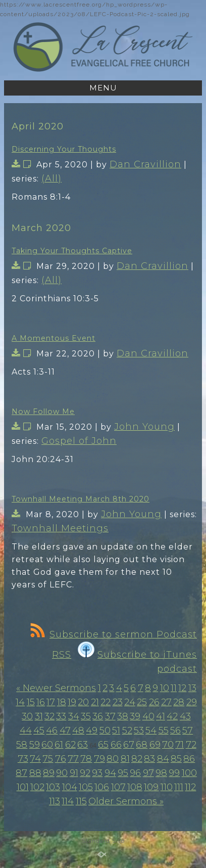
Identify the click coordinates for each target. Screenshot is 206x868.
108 (135, 787)
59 (35, 745)
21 (95, 702)
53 (139, 730)
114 (68, 801)
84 (163, 759)
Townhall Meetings (60, 528)
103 (53, 787)
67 (129, 745)
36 (98, 716)
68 (142, 745)
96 (135, 773)
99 (174, 773)
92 (85, 773)
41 (161, 716)
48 (78, 730)
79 (99, 759)
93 (97, 773)
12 (182, 688)
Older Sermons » (126, 801)
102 (37, 787)
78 (86, 759)
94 (110, 773)
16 (41, 702)
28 (179, 702)
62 (70, 745)
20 (83, 702)
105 (86, 787)
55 (164, 730)
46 (52, 730)
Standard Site (103, 841)
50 (105, 730)
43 (185, 716)
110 (167, 787)
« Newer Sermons (56, 688)
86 (189, 759)
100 (189, 773)
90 (62, 773)
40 (148, 716)
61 (59, 745)
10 (165, 688)
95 (123, 773)
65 (103, 745)
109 (151, 787)
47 (65, 730)
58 (22, 745)
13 (192, 688)
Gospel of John (79, 441)
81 (125, 759)
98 (161, 773)
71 (179, 745)
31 (39, 716)
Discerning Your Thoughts (64, 149)
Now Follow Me (43, 412)
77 (73, 759)
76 (61, 759)
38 (123, 716)
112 (190, 787)
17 (51, 702)
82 (137, 759)
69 (155, 745)
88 (35, 773)
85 (176, 759)
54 (151, 730)
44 (26, 730)
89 (49, 773)
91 (74, 773)
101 (23, 787)
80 (113, 759)
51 (116, 730)
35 (86, 716)
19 (72, 702)
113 (55, 801)
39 (135, 716)
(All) (51, 178)
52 (127, 730)
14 (20, 702)
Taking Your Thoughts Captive (72, 251)
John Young (144, 427)
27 (166, 702)
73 (23, 759)
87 (21, 773)
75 (48, 759)
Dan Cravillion (145, 164)
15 (31, 702)
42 (172, 716)
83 (149, 759)
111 (179, 787)
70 (168, 745)
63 (83, 745)
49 (92, 730)
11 (174, 688)
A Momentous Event (54, 338)
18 (62, 702)
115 (81, 801)
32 (49, 716)
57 (188, 730)
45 (39, 730)
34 (74, 716)
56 (175, 730)
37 (110, 716)
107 (118, 787)
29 (192, 702)
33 (61, 716)
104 (70, 787)
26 (154, 702)
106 (102, 787)
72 (191, 745)
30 (27, 716)
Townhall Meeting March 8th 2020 (81, 499)
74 (35, 759)
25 (142, 702)
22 (106, 702)
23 (118, 702)
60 (47, 745)
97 (148, 773)
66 (116, 745)
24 (130, 702)
